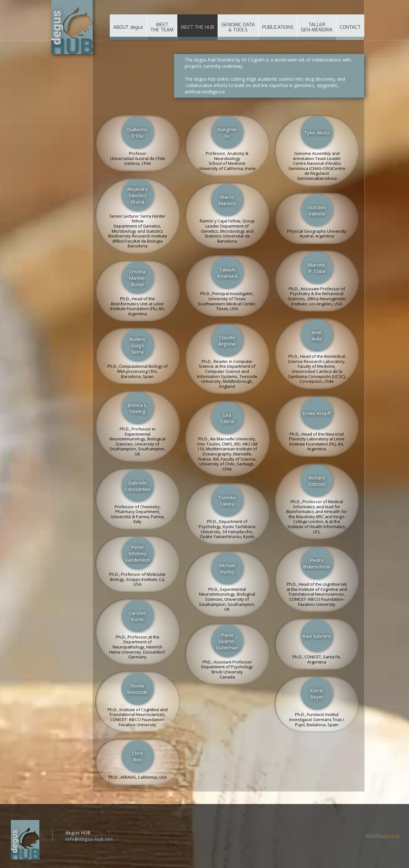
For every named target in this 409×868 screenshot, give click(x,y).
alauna (390, 836)
